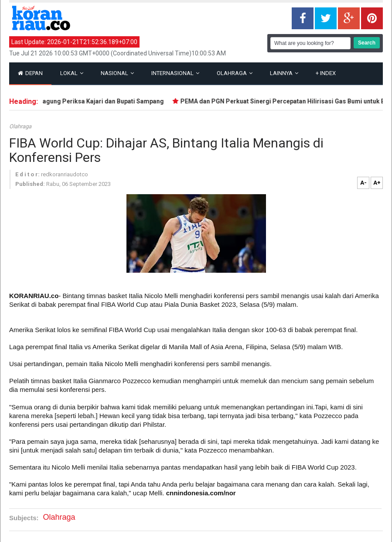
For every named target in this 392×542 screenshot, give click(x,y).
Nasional (117, 73)
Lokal (72, 73)
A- (363, 183)
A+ (377, 183)
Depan (30, 73)
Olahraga (235, 73)
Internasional (175, 73)
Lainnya (284, 73)
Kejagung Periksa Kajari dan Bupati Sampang (100, 101)
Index (326, 73)
